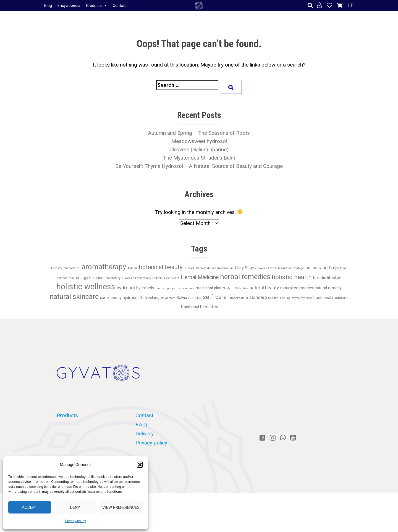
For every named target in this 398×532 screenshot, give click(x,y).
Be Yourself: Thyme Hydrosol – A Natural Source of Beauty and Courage (199, 166)
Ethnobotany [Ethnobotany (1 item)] (113, 278)
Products (97, 6)
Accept (30, 507)
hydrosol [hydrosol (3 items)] (126, 288)
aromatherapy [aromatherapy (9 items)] (104, 267)
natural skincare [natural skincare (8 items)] (74, 297)
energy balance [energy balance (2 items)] (90, 278)
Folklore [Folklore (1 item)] (158, 278)
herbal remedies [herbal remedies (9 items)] (245, 277)
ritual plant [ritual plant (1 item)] (168, 298)
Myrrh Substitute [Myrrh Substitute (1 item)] (237, 288)
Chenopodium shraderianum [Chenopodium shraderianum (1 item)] (215, 268)
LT (350, 5)
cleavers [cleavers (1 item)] (261, 268)
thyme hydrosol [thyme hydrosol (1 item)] (302, 298)
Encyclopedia (69, 6)
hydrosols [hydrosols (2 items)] (145, 288)
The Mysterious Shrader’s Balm (199, 158)
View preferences (121, 507)
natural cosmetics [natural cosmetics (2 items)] (297, 288)
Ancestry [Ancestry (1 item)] (56, 268)
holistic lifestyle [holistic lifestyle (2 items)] (327, 278)
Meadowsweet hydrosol (199, 141)
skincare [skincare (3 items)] (258, 297)
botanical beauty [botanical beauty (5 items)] (161, 267)
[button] (140, 465)
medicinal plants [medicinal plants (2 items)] (210, 288)
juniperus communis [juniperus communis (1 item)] (181, 288)
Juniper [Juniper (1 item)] (161, 288)
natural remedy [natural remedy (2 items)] (328, 288)
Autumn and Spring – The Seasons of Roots (199, 133)
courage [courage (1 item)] (299, 268)
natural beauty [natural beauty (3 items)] (264, 288)
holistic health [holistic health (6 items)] (292, 277)
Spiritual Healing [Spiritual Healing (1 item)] (279, 298)
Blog (48, 6)
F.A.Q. (142, 424)
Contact (120, 6)
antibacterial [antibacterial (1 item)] (72, 268)
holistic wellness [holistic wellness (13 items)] (86, 287)
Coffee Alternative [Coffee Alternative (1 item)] (280, 268)
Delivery (145, 434)
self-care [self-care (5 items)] (215, 297)
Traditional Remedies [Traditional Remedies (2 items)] (199, 307)
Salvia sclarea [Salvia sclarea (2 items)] (189, 298)
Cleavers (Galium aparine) (199, 149)
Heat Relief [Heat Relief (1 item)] (172, 278)
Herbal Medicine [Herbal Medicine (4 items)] (200, 277)
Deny (75, 507)
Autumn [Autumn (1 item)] (133, 268)
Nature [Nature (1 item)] (105, 298)
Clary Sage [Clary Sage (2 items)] (244, 268)
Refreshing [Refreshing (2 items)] (150, 298)
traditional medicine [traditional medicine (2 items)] (331, 298)
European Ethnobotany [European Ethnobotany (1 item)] (136, 278)
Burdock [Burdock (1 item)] (189, 268)
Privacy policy (76, 521)
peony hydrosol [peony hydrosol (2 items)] (125, 298)
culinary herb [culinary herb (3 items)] (319, 268)
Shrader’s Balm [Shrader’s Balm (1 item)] (238, 298)
